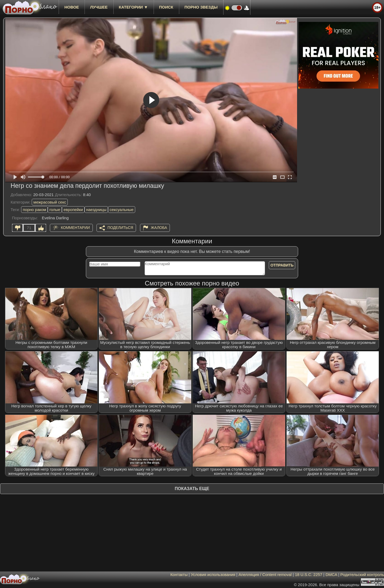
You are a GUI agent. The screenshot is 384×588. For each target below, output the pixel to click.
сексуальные (122, 210)
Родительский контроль (362, 575)
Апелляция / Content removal (265, 575)
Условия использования (213, 575)
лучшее (99, 7)
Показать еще (192, 489)
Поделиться (120, 228)
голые (55, 210)
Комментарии (75, 228)
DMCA (331, 575)
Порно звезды (201, 7)
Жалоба (159, 228)
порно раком (34, 210)
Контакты (179, 575)
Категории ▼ (133, 7)
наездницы (96, 210)
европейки (73, 210)
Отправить (282, 265)
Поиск (166, 7)
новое (72, 7)
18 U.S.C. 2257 (309, 575)
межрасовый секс (50, 202)
